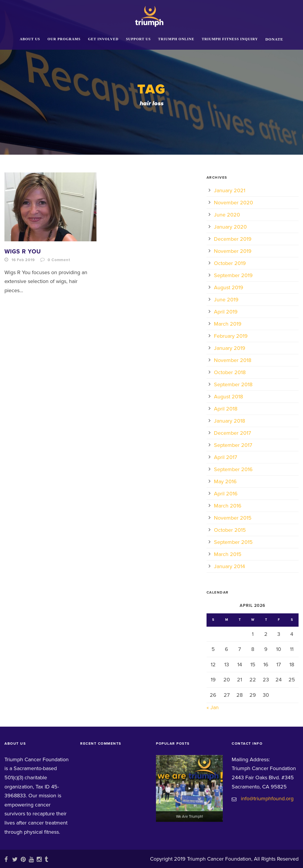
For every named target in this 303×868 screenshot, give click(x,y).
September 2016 (233, 469)
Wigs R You (23, 252)
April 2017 (225, 457)
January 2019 (230, 348)
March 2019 (228, 324)
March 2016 (228, 506)
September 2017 (233, 445)
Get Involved (103, 39)
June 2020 (227, 215)
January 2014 (229, 566)
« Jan (213, 707)
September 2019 (233, 275)
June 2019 (226, 300)
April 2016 (226, 494)
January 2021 (230, 190)
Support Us (138, 39)
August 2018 (228, 397)
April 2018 (226, 409)
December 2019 (233, 239)
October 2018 (230, 372)
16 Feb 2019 (23, 260)
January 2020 (230, 227)
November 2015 (233, 518)
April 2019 (226, 312)
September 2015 (233, 542)
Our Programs (64, 39)
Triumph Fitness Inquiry (230, 39)
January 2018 (229, 421)
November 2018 (233, 360)
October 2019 (230, 263)
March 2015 (228, 554)
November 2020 (233, 203)
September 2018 (233, 384)
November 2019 (233, 251)
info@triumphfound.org (267, 799)
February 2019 (231, 336)
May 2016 (225, 481)
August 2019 (229, 287)
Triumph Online (176, 39)
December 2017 (232, 433)
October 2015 (230, 530)
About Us (30, 39)
